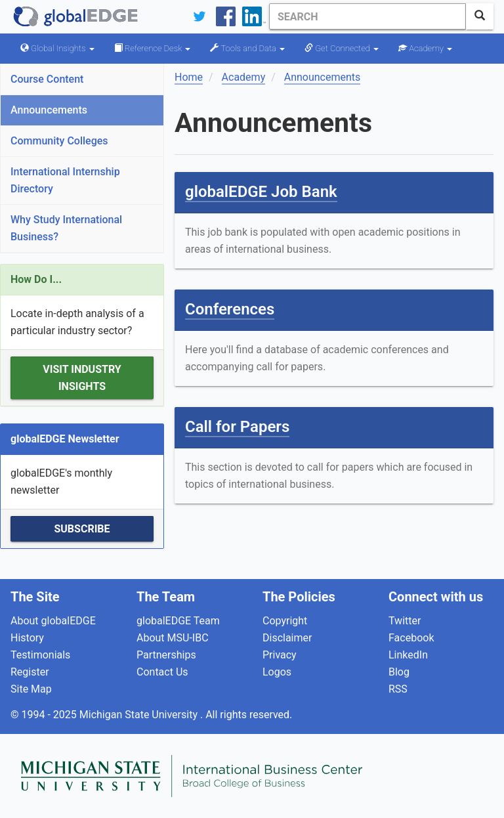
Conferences (230, 309)
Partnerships (166, 655)
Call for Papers (237, 427)
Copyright (285, 621)
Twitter (405, 621)
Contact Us (162, 672)
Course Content (47, 79)
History (27, 638)
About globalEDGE (53, 621)
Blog (399, 672)
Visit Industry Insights (82, 378)
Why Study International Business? (66, 228)
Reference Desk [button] (153, 48)
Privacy (280, 655)
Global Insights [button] (57, 48)
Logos (277, 672)
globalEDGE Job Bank (261, 192)
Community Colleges (59, 141)
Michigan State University (140, 715)
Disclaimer (287, 638)
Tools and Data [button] (247, 48)
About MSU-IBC (173, 638)
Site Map (31, 689)
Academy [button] (425, 48)
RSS (398, 689)
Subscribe (82, 529)
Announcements (49, 110)
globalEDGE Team (178, 621)
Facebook (411, 638)
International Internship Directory (65, 180)
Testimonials (40, 655)
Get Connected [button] (342, 48)
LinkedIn (408, 655)
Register (30, 672)
